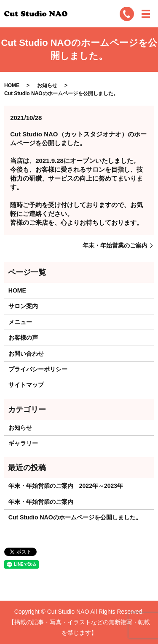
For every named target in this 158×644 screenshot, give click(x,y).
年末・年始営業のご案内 (115, 245)
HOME (12, 85)
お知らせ (47, 85)
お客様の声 (23, 338)
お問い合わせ (26, 354)
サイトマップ (26, 385)
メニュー (20, 322)
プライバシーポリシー (38, 369)
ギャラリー (23, 443)
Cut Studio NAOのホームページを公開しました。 (75, 517)
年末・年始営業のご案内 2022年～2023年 (66, 486)
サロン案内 (23, 306)
